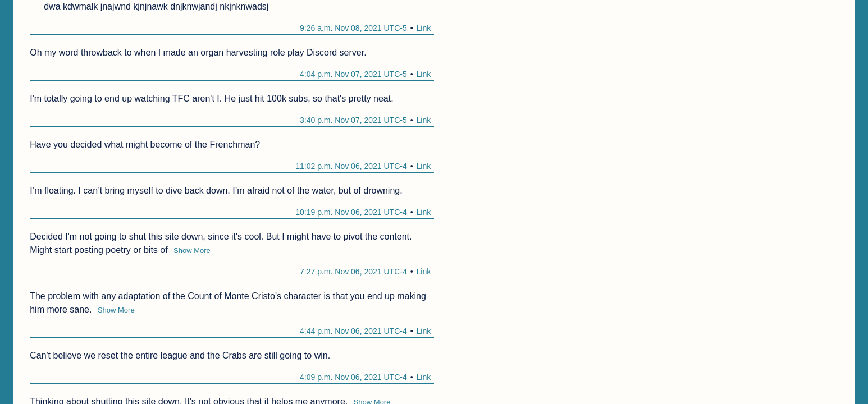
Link (424, 28)
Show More (192, 251)
